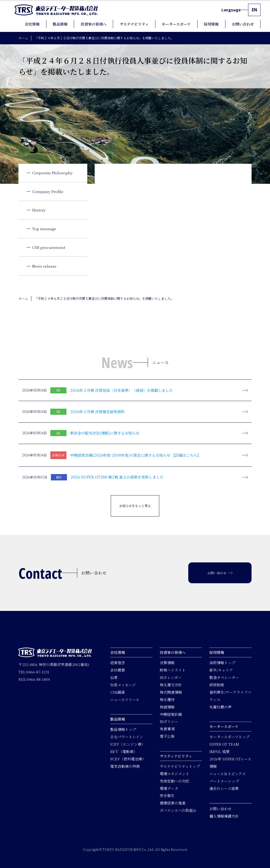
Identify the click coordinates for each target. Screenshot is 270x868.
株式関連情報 (171, 692)
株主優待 (167, 700)
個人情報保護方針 (224, 816)
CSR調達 (117, 692)
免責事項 (167, 729)
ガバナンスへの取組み (178, 810)
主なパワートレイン (127, 737)
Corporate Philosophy (52, 173)
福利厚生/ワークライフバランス (230, 696)
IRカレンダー (171, 677)
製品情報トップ (123, 729)
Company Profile (48, 191)
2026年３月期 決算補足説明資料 (97, 412)
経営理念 (118, 663)
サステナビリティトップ (180, 766)
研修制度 (217, 685)
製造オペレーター (224, 677)
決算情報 (167, 663)
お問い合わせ (220, 809)
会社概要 (118, 670)
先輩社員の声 (220, 707)
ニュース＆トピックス (228, 774)
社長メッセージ (123, 685)
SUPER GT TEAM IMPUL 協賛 (224, 748)
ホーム (23, 38)
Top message (44, 229)
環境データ (169, 788)
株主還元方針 (171, 685)
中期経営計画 (171, 714)
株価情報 (167, 707)
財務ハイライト (173, 670)
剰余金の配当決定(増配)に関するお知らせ (105, 433)
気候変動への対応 (175, 781)
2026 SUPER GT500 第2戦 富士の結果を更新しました (117, 477)
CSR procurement (49, 247)
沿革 (114, 677)
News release (44, 266)
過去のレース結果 (224, 788)
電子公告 (167, 736)
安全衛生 (167, 795)
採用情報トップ (222, 663)
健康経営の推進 (173, 803)
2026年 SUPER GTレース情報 (230, 763)
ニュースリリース (125, 700)
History (39, 210)
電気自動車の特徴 (125, 766)
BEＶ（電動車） (124, 751)
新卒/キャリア (221, 670)
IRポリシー (169, 721)
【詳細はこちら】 (186, 455)
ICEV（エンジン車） (128, 744)
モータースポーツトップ (229, 737)
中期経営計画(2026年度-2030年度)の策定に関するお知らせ (120, 455)
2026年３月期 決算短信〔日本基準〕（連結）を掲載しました (121, 390)
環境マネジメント (175, 774)
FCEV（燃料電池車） (128, 759)
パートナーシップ (224, 781)
